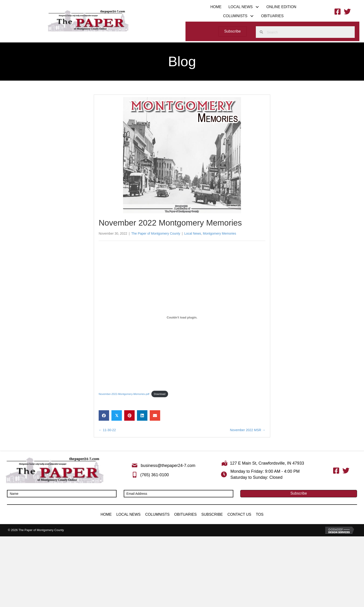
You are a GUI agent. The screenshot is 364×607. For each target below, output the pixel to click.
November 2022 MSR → (248, 430)
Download (160, 394)
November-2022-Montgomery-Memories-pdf (124, 394)
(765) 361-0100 (154, 475)
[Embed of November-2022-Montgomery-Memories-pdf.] (182, 318)
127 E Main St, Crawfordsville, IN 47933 (267, 463)
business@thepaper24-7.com (168, 466)
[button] (257, 7)
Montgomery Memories (219, 233)
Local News (193, 233)
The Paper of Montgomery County (156, 233)
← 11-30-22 (107, 430)
